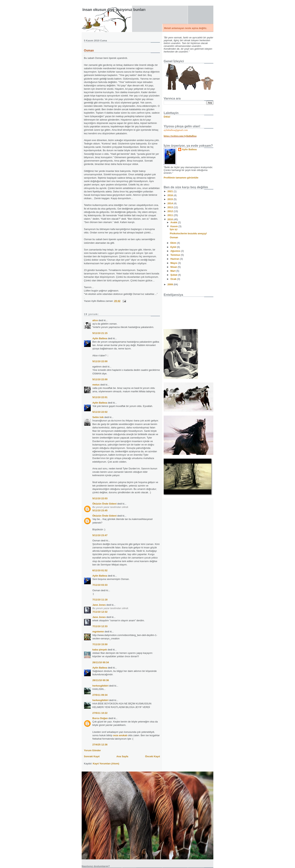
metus (96, 385)
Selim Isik (98, 417)
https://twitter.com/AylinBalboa (180, 136)
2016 (171, 195)
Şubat (174, 275)
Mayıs (174, 263)
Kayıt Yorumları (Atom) (106, 764)
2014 (171, 203)
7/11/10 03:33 (100, 585)
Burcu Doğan (100, 718)
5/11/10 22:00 (100, 361)
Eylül (174, 247)
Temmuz (176, 255)
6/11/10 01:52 (100, 570)
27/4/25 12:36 (100, 745)
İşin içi (173, 229)
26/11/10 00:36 (101, 680)
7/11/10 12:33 (100, 626)
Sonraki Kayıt (92, 756)
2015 (171, 199)
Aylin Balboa (100, 338)
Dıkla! (167, 117)
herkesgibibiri (100, 686)
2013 (171, 207)
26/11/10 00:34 (101, 662)
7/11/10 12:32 (100, 612)
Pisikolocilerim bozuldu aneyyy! (188, 233)
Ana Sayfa (122, 756)
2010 (171, 219)
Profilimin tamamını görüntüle (181, 178)
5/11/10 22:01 (100, 397)
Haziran (175, 259)
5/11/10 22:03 (100, 498)
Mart (173, 271)
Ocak (174, 279)
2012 (171, 211)
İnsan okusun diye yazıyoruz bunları (114, 10)
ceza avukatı (120, 735)
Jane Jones (99, 605)
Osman (89, 50)
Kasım (174, 226)
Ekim (174, 243)
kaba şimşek (100, 650)
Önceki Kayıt (152, 756)
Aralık (174, 222)
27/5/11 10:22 (100, 713)
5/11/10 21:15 (100, 333)
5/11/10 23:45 (100, 510)
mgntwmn (98, 632)
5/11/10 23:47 (100, 535)
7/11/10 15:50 (100, 644)
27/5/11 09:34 (100, 695)
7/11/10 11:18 (100, 600)
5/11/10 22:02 (100, 412)
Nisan (174, 267)
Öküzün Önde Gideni (105, 504)
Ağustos (176, 251)
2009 (171, 284)
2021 (171, 191)
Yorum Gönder (92, 750)
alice (95, 320)
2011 (171, 215)
